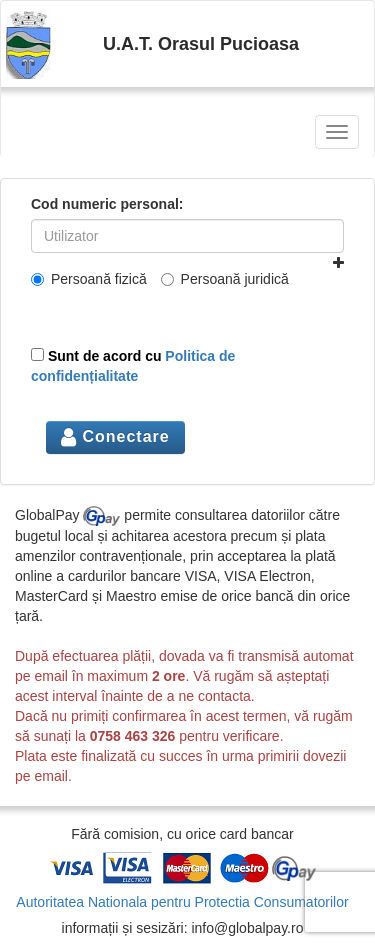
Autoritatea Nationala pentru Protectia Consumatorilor (182, 902)
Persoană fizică (89, 279)
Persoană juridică (225, 279)
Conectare (115, 436)
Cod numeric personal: (107, 204)
